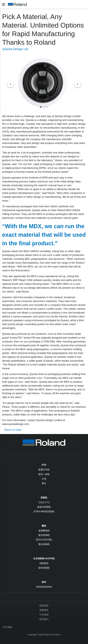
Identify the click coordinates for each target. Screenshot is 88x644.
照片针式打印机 (44, 540)
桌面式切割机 (44, 507)
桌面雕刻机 (44, 531)
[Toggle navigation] (4, 4)
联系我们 (44, 619)
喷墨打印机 (44, 470)
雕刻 (44, 526)
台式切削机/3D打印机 (44, 558)
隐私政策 (44, 606)
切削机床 (44, 563)
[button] (8, 82)
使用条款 (44, 610)
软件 (44, 582)
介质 (44, 479)
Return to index (13, 430)
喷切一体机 (44, 474)
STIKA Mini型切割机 (44, 511)
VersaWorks (44, 587)
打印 (44, 465)
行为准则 (44, 615)
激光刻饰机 (44, 535)
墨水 (44, 483)
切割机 (44, 498)
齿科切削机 (44, 568)
